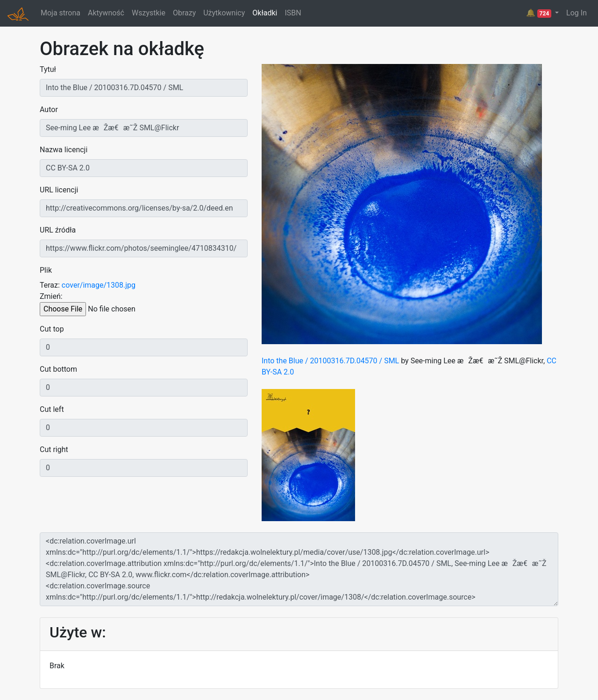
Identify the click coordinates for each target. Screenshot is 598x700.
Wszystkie (149, 13)
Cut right (54, 449)
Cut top (52, 329)
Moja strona (61, 13)
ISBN (293, 13)
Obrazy (184, 13)
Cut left (52, 409)
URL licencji (59, 190)
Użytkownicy (224, 13)
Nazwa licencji (64, 150)
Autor (49, 110)
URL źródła (58, 230)
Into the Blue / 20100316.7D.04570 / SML (330, 361)
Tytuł (48, 69)
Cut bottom (58, 369)
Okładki (265, 13)
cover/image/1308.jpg (99, 285)
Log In (577, 13)
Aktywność (106, 13)
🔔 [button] (540, 13)
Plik (46, 270)
